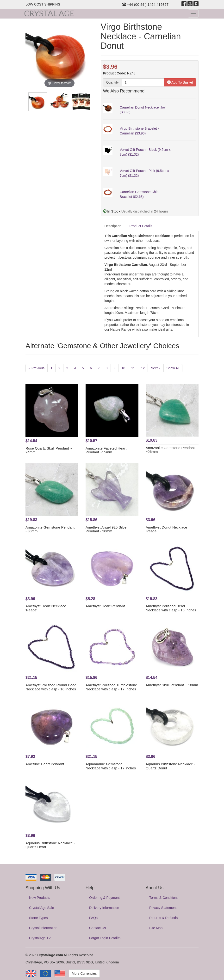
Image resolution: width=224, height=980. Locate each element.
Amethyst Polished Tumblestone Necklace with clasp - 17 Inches (111, 687)
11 (133, 368)
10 (123, 368)
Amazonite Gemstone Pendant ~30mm (50, 529)
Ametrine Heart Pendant (45, 764)
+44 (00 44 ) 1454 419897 (145, 4)
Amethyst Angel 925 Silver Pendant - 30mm (107, 529)
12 (143, 368)
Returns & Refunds (163, 918)
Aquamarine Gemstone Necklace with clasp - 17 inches (111, 766)
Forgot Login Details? (105, 938)
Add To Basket (180, 82)
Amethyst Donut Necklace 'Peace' (166, 529)
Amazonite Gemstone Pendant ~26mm (170, 450)
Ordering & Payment (104, 898)
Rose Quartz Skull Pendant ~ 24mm (49, 450)
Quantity (112, 82)
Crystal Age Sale (42, 908)
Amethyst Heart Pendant (105, 606)
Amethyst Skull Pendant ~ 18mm (172, 685)
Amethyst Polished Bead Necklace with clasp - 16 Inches (171, 608)
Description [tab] (113, 226)
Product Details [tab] (141, 226)
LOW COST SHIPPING (43, 4)
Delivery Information (104, 908)
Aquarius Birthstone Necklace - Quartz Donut (170, 766)
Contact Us (97, 928)
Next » (156, 368)
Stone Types (38, 918)
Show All (173, 368)
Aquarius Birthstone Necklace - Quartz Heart (50, 845)
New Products (40, 898)
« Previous (37, 368)
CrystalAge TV (40, 938)
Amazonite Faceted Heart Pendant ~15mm (106, 450)
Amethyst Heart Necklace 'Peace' (46, 608)
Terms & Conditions (164, 898)
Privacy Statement (163, 908)
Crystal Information (43, 928)
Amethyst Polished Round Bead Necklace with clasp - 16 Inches (51, 687)
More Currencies (84, 974)
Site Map (156, 928)
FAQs (93, 918)
